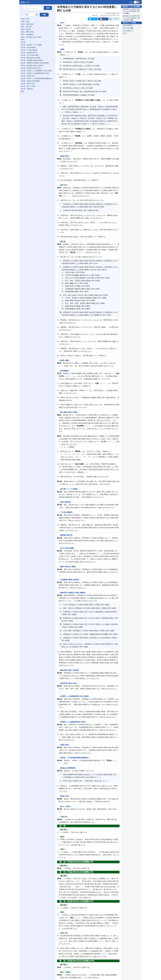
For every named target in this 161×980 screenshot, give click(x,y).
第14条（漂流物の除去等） (30, 53)
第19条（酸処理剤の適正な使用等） (33, 66)
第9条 (23, 40)
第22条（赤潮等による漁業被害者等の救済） (36, 73)
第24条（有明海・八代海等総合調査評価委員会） (37, 78)
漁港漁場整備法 (128, 25)
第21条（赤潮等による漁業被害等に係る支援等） (37, 71)
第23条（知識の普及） (28, 76)
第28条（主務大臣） (28, 89)
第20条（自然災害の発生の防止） (32, 68)
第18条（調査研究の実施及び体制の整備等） (36, 63)
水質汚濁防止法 (128, 31)
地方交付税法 (128, 28)
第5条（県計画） (26, 29)
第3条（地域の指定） (28, 24)
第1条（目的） (26, 19)
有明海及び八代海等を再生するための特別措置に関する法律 (131, 11)
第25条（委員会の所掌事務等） (31, 81)
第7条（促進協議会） (28, 35)
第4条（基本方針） (27, 27)
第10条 (23, 42)
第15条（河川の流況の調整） (30, 55)
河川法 (125, 33)
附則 (22, 91)
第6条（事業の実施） (28, 32)
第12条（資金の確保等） (29, 47)
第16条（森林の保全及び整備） (31, 58)
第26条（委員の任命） (28, 84)
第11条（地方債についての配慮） (32, 45)
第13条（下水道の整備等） (30, 50)
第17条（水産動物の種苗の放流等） (33, 60)
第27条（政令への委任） (29, 86)
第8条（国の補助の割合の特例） (32, 37)
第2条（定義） (26, 22)
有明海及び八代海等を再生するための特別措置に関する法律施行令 (131, 18)
